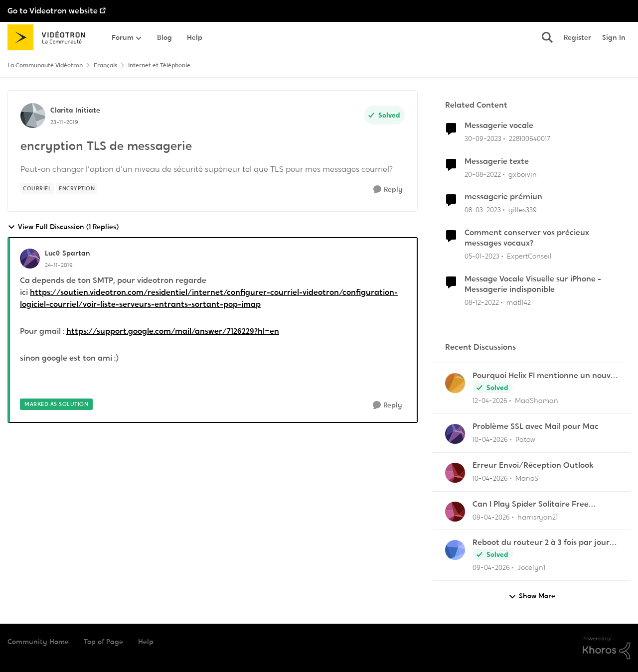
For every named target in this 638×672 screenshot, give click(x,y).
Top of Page (103, 642)
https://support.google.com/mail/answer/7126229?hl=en (173, 331)
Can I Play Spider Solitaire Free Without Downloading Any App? (532, 504)
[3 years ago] (483, 174)
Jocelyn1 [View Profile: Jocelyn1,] (531, 567)
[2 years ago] (483, 139)
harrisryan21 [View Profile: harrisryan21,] (538, 517)
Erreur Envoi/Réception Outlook (533, 465)
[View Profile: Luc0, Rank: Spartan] (30, 259)
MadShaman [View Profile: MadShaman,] (537, 401)
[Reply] (388, 190)
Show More (532, 596)
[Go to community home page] (50, 37)
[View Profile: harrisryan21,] (455, 512)
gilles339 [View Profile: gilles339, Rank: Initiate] (523, 210)
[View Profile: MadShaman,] (455, 383)
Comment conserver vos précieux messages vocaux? (527, 238)
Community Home (38, 642)
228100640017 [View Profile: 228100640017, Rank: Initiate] (530, 138)
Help (146, 642)
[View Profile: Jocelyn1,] (455, 550)
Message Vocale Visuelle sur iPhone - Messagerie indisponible (533, 284)
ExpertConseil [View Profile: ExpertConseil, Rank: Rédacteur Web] (529, 256)
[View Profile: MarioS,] (455, 473)
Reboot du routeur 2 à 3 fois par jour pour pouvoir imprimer (541, 543)
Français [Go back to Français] (105, 65)
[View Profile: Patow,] (455, 434)
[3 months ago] (490, 401)
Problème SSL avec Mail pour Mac (536, 426)
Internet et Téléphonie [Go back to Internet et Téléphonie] (159, 65)
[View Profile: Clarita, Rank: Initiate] (33, 116)
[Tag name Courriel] (37, 188)
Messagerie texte (497, 161)
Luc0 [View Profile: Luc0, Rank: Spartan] (52, 253)
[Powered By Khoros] (607, 648)
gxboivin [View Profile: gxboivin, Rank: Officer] (523, 174)
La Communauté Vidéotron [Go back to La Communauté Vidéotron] (45, 65)
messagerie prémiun (503, 197)
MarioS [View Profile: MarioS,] (527, 478)
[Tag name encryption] (77, 188)
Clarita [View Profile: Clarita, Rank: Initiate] (62, 110)
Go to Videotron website (53, 11)
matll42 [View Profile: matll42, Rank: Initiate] (519, 302)
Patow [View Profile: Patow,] (525, 439)
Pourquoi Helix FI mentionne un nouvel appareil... (545, 376)
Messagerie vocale (499, 126)
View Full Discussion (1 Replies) (63, 227)
